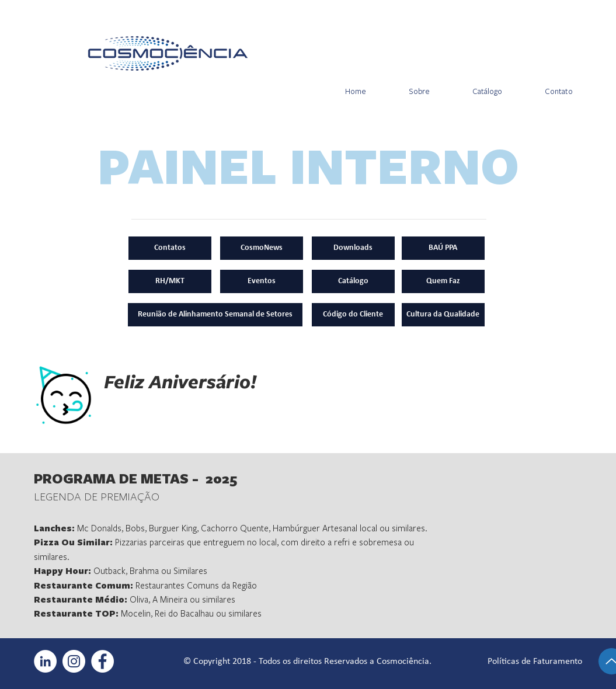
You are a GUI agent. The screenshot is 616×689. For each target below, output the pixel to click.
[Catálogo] (353, 281)
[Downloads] (353, 248)
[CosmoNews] (262, 248)
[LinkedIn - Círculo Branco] (45, 661)
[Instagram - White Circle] (74, 661)
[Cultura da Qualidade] (443, 315)
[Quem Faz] (443, 281)
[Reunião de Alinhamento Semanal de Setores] (215, 315)
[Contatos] (170, 248)
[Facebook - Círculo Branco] (102, 661)
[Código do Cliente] (353, 315)
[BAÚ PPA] (443, 248)
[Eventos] (262, 281)
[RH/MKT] (170, 281)
